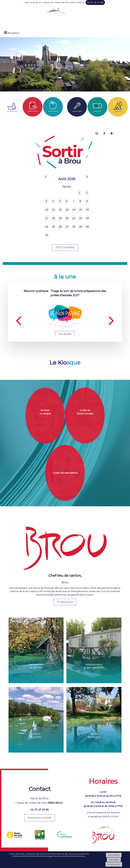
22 (81, 218)
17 (47, 218)
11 (54, 210)
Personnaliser (114, 864)
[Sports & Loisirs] (36, 720)
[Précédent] (18, 320)
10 (47, 210)
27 (67, 227)
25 (54, 227)
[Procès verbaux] (33, 107)
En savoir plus (65, 602)
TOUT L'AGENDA (65, 247)
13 (67, 210)
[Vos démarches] (12, 107)
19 (60, 218)
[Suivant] (111, 320)
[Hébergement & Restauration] (94, 650)
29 (81, 227)
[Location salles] (77, 107)
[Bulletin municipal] (45, 416)
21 (74, 218)
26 (60, 227)
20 (67, 218)
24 (47, 227)
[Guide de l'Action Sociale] (85, 416)
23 (87, 218)
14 (74, 210)
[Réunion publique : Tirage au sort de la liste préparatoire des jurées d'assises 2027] (65, 315)
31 (47, 235)
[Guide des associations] (65, 473)
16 (87, 210)
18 (54, 218)
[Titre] (97, 107)
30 (87, 227)
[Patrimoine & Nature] (36, 650)
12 (60, 210)
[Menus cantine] (53, 107)
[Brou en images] (94, 720)
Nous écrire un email (40, 818)
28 (74, 227)
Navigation (14, 33)
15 (81, 210)
